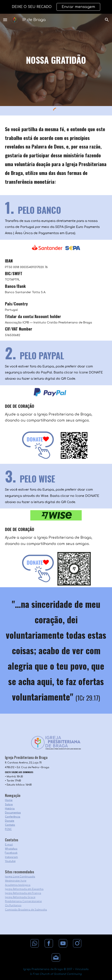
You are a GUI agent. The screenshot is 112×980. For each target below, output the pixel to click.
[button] (5, 20)
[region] (56, 7)
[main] (56, 60)
